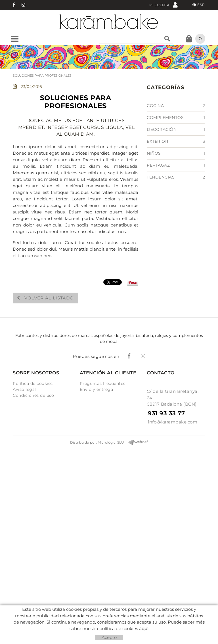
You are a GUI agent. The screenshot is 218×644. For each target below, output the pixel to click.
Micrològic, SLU (111, 442)
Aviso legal (24, 389)
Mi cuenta (163, 5)
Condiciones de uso (33, 395)
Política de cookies (33, 383)
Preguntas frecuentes (103, 383)
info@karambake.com (173, 422)
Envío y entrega (97, 389)
